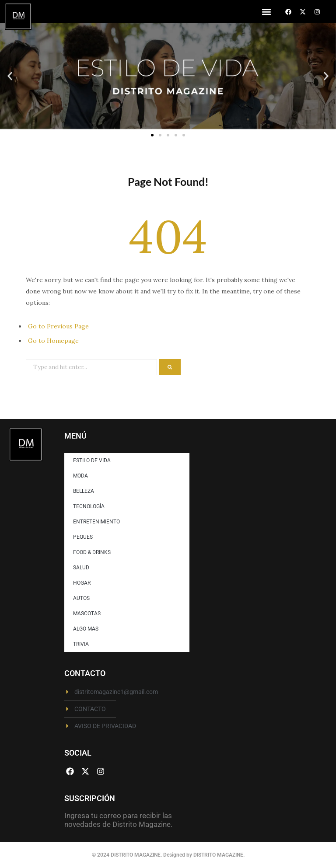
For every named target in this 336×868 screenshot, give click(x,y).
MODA (80, 476)
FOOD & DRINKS (92, 552)
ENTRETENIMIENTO (96, 522)
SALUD (81, 568)
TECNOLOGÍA (89, 506)
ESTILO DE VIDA (92, 460)
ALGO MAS (86, 629)
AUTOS (81, 598)
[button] (266, 12)
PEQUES (83, 537)
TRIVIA (81, 644)
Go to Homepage (53, 341)
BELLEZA (84, 491)
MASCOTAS (87, 614)
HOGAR (82, 583)
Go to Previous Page (58, 326)
